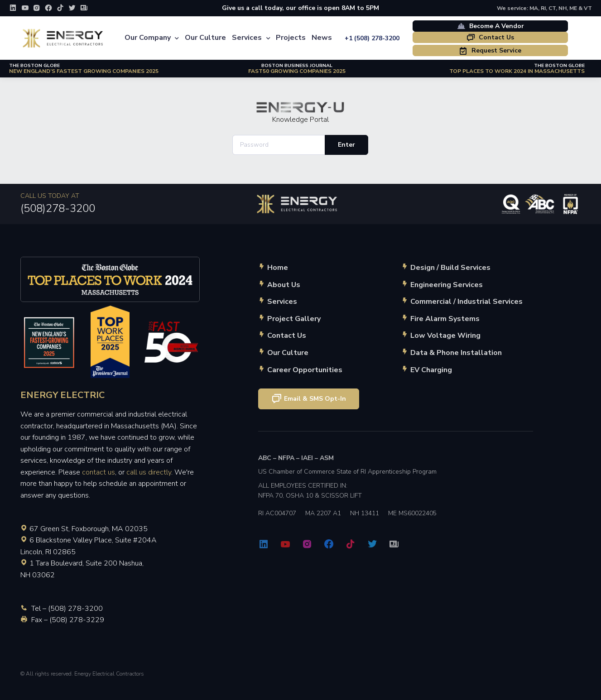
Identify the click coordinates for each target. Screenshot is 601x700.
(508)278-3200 (58, 208)
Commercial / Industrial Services (466, 302)
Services (247, 38)
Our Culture (205, 38)
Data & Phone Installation (456, 353)
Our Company (148, 38)
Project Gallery (294, 319)
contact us (99, 472)
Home (278, 268)
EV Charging (431, 370)
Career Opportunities (305, 370)
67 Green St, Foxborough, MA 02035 (89, 529)
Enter (346, 145)
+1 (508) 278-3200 (372, 38)
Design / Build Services (450, 268)
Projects (291, 38)
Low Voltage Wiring (445, 336)
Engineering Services (447, 285)
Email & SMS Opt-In (309, 399)
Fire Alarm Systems (445, 319)
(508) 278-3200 (75, 609)
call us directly (149, 472)
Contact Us (490, 37)
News (322, 38)
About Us (284, 285)
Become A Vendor (490, 26)
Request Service (490, 50)
